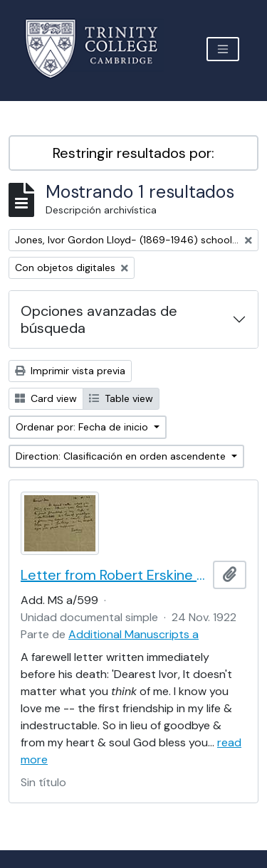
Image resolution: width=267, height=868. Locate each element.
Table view (121, 398)
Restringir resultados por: (133, 153)
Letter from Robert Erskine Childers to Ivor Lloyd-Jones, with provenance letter (114, 575)
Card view (46, 398)
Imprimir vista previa (70, 371)
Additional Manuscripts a (133, 634)
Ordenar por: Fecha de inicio (83, 427)
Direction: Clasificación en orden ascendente (122, 456)
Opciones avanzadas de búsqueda (99, 319)
